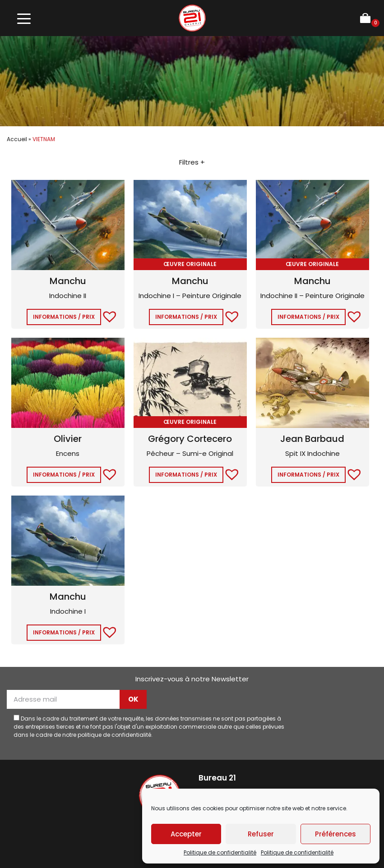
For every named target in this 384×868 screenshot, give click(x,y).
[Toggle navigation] (24, 18)
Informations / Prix (64, 317)
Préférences (335, 834)
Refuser (261, 834)
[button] (105, 315)
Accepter (186, 834)
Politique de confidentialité (220, 852)
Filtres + (192, 162)
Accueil (17, 139)
